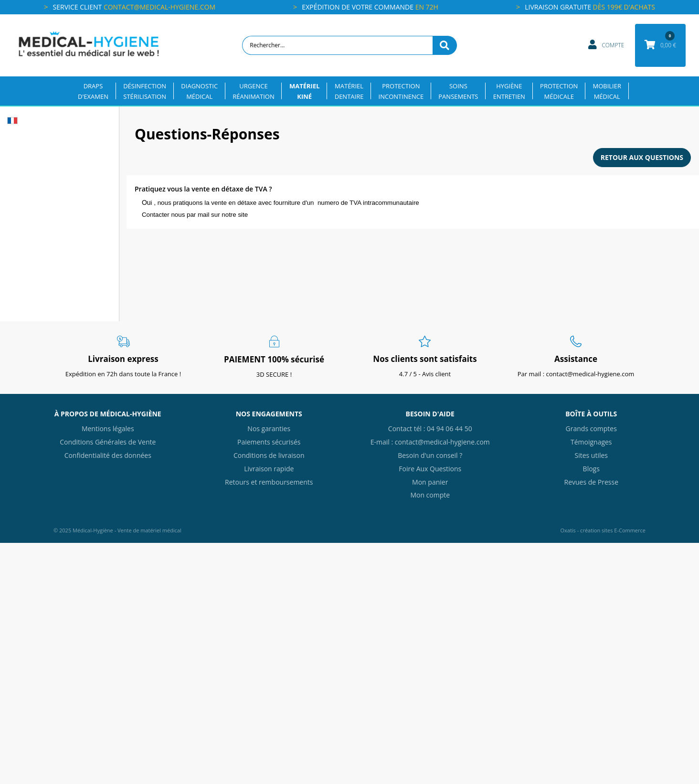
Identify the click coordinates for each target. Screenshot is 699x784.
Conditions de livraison (269, 455)
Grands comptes (591, 429)
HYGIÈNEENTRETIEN (509, 91)
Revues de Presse (591, 482)
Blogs (591, 469)
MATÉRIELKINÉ (305, 91)
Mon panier (430, 482)
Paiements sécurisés (269, 442)
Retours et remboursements (269, 482)
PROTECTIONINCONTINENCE (401, 91)
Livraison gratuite (590, 7)
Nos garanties (269, 429)
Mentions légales (108, 429)
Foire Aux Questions (430, 469)
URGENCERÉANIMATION (254, 91)
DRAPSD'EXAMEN (93, 91)
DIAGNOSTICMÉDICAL (199, 91)
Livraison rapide (269, 469)
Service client (134, 7)
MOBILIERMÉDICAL (607, 91)
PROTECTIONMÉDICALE (559, 91)
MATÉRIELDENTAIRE (349, 91)
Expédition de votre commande (370, 7)
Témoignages (591, 442)
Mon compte (430, 495)
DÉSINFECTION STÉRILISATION (145, 91)
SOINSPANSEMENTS (458, 91)
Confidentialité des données (108, 455)
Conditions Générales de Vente (108, 442)
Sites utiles (591, 455)
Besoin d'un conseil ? (430, 455)
